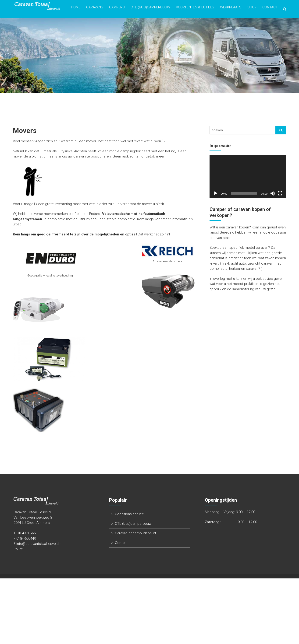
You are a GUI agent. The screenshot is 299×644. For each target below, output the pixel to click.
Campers (117, 7)
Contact (270, 7)
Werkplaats (231, 7)
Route (18, 549)
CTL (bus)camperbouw (150, 7)
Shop (252, 7)
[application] (248, 176)
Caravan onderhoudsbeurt (135, 533)
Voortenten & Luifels (195, 7)
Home (76, 7)
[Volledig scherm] (280, 193)
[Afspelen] (216, 193)
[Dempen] (273, 193)
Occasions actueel (130, 514)
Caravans (95, 7)
